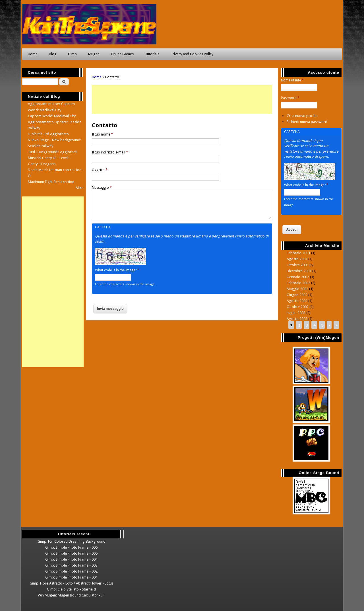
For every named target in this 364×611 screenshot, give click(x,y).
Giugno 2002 (297, 295)
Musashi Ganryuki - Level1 (49, 158)
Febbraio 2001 (298, 253)
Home (33, 54)
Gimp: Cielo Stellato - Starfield (71, 589)
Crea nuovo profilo (302, 116)
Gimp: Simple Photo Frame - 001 (71, 577)
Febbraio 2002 (298, 283)
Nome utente (292, 80)
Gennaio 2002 (298, 277)
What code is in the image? (117, 270)
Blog (53, 54)
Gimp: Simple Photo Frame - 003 (71, 565)
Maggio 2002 (297, 289)
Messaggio (102, 188)
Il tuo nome (102, 134)
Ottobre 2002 (298, 307)
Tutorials (152, 54)
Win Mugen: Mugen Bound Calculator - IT (71, 595)
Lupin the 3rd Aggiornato (48, 134)
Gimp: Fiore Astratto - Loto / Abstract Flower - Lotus (72, 583)
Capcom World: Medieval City (52, 116)
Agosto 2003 (297, 319)
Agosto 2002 (297, 301)
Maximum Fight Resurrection (51, 182)
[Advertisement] (182, 99)
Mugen (94, 54)
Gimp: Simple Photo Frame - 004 (71, 559)
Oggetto (100, 170)
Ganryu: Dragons (42, 164)
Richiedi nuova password (307, 122)
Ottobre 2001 (298, 265)
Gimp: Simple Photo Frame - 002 (71, 571)
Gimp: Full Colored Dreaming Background (72, 541)
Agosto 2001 (297, 259)
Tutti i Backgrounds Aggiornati (53, 152)
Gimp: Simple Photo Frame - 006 (71, 547)
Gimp (72, 54)
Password (290, 98)
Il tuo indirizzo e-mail (110, 152)
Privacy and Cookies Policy (192, 54)
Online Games (122, 54)
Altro (80, 188)
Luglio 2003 (296, 313)
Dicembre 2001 (299, 271)
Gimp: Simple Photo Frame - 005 (71, 553)
